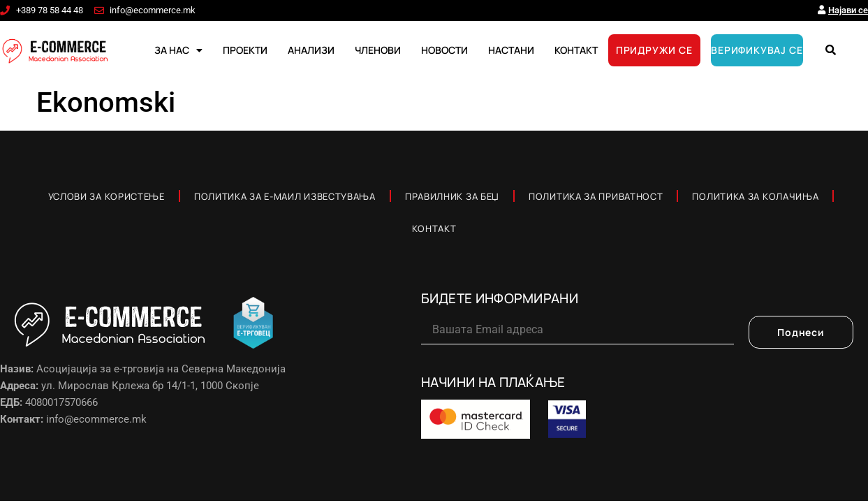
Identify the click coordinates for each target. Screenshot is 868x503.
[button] (831, 50)
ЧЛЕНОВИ (378, 50)
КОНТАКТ (576, 50)
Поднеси (801, 332)
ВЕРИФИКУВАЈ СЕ (757, 50)
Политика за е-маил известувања (285, 196)
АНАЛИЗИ (311, 50)
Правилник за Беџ (452, 196)
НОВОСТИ (444, 50)
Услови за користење (106, 196)
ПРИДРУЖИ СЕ (654, 50)
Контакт (434, 228)
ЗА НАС (178, 50)
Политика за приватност (596, 196)
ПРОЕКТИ (245, 50)
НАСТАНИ (511, 50)
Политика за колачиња (755, 196)
